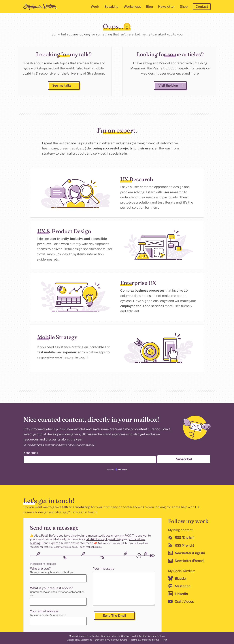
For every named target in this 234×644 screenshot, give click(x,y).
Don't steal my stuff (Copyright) (111, 640)
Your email (31, 453)
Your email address (44, 611)
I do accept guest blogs (104, 539)
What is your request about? (51, 588)
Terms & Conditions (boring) (145, 640)
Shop (184, 7)
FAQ (165, 640)
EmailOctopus (122, 470)
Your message (103, 568)
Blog (150, 7)
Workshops (132, 7)
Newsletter (166, 7)
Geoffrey (126, 636)
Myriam (143, 636)
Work (95, 7)
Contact (202, 6)
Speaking (111, 7)
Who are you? (40, 568)
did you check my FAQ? (116, 536)
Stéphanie (105, 636)
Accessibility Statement (80, 640)
